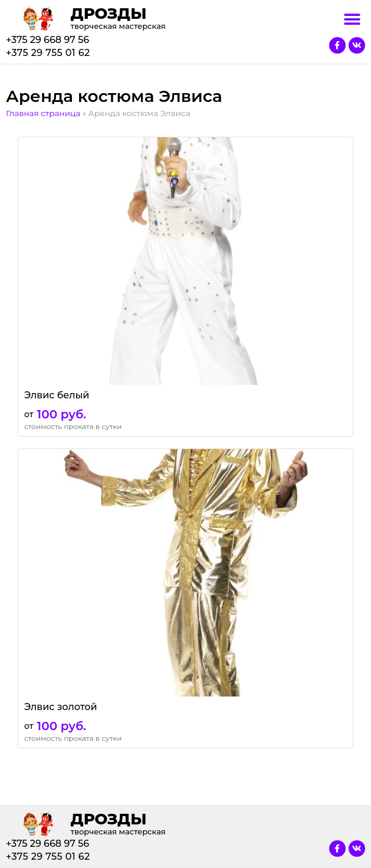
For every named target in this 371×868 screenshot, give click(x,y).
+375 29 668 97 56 (47, 40)
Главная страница (43, 113)
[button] (352, 19)
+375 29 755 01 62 (48, 53)
